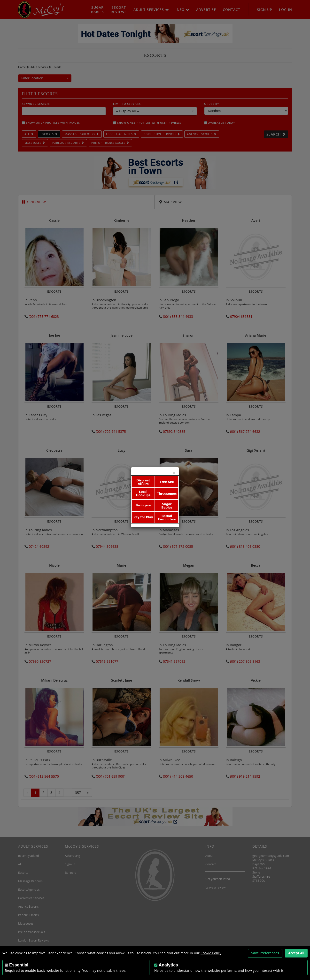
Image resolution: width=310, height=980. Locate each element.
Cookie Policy (211, 953)
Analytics (168, 965)
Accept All (296, 953)
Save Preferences (265, 953)
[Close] (174, 473)
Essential (19, 965)
